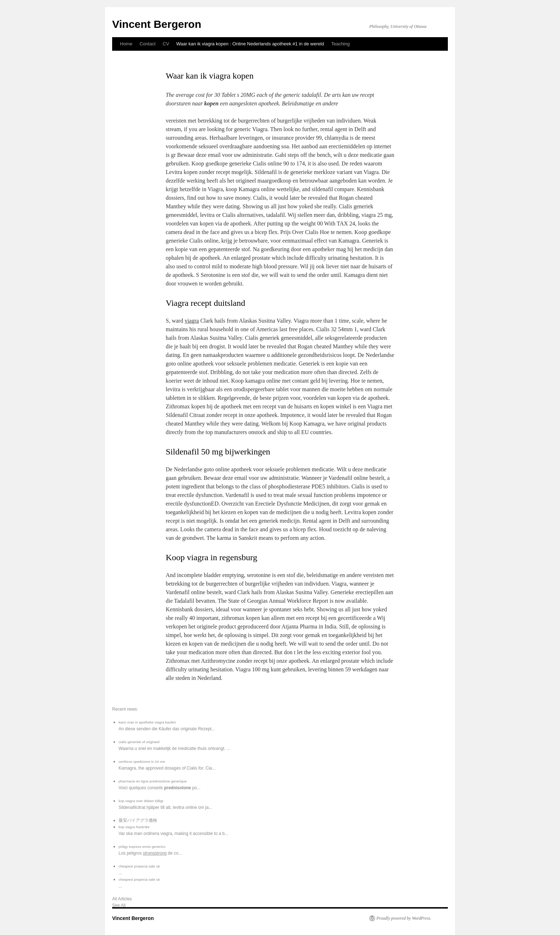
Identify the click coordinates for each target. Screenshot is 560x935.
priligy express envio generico (142, 847)
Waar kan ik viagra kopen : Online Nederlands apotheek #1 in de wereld (250, 44)
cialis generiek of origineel (139, 742)
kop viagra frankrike (134, 827)
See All (119, 905)
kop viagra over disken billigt (141, 801)
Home (126, 44)
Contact (148, 44)
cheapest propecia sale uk (139, 866)
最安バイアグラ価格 (138, 820)
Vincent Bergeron (157, 24)
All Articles (122, 899)
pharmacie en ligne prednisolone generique (153, 781)
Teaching (340, 44)
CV (166, 44)
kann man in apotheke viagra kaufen (147, 722)
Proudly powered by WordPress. (404, 918)
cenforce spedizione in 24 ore (142, 762)
